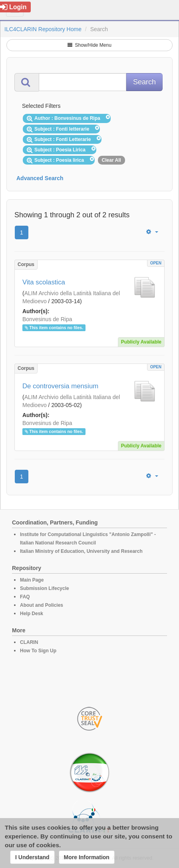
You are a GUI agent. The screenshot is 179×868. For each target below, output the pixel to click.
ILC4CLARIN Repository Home (43, 29)
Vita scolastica (44, 282)
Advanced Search (40, 178)
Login (13, 7)
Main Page (32, 580)
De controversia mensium (60, 386)
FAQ (25, 597)
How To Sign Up (38, 651)
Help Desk (32, 614)
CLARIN (29, 642)
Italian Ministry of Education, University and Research (81, 551)
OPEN (156, 263)
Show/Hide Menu (89, 45)
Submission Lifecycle (45, 588)
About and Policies (42, 605)
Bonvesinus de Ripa (47, 319)
